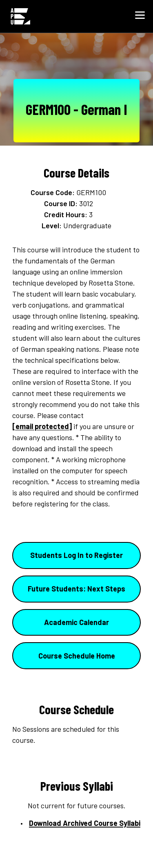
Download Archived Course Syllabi (85, 823)
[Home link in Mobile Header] (20, 16)
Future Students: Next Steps (76, 589)
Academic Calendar (76, 622)
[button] (140, 16)
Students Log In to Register (76, 555)
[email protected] (42, 426)
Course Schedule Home (77, 656)
